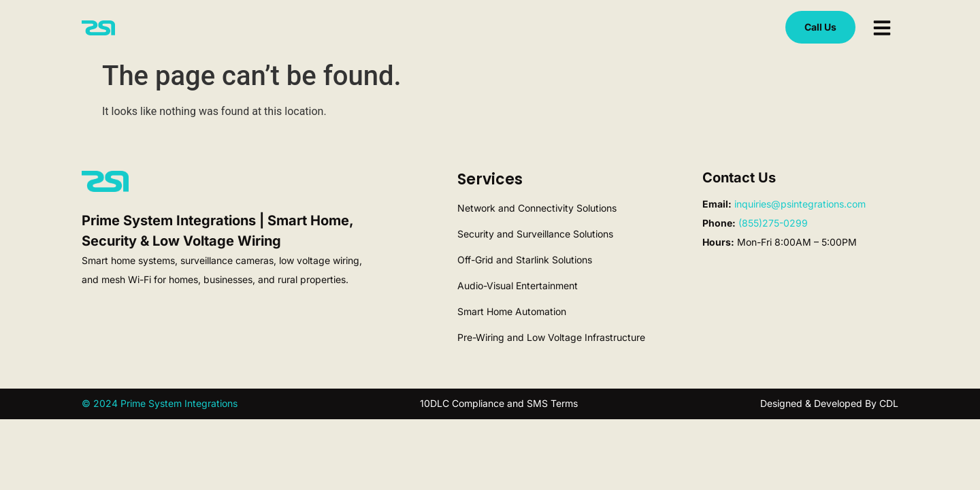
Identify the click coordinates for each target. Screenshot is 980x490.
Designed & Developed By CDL (829, 403)
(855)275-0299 (773, 223)
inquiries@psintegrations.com (800, 204)
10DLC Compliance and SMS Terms (499, 403)
